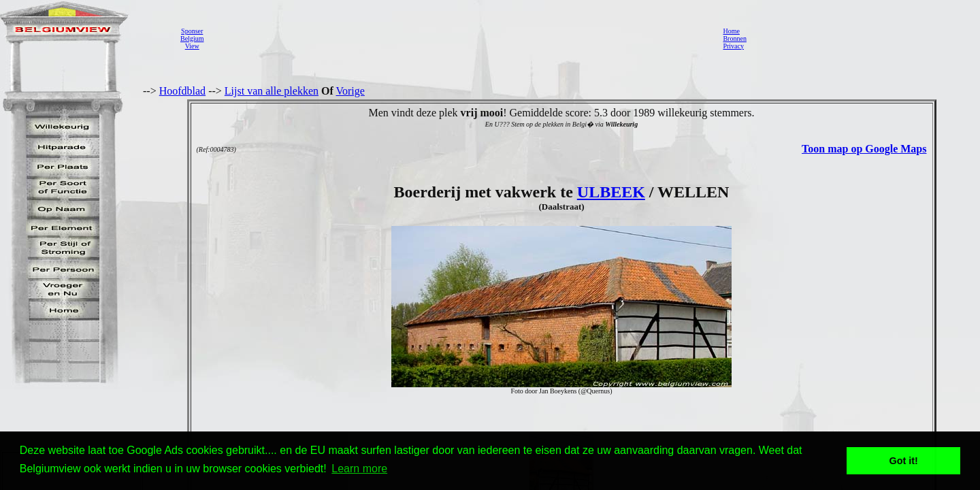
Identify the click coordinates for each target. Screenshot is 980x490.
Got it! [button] (904, 461)
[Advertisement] (459, 38)
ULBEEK (611, 192)
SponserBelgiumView (192, 38)
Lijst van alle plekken (272, 91)
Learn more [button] (359, 469)
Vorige (350, 91)
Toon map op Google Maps (864, 149)
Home (731, 31)
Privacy (733, 46)
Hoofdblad (182, 91)
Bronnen (734, 38)
